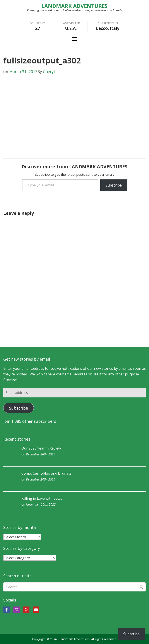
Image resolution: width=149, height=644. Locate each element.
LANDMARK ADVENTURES (74, 6)
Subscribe (114, 185)
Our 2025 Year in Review (41, 448)
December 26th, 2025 (41, 454)
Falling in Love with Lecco (42, 498)
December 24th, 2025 (41, 479)
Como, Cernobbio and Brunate (46, 473)
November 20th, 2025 (41, 504)
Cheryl (49, 72)
